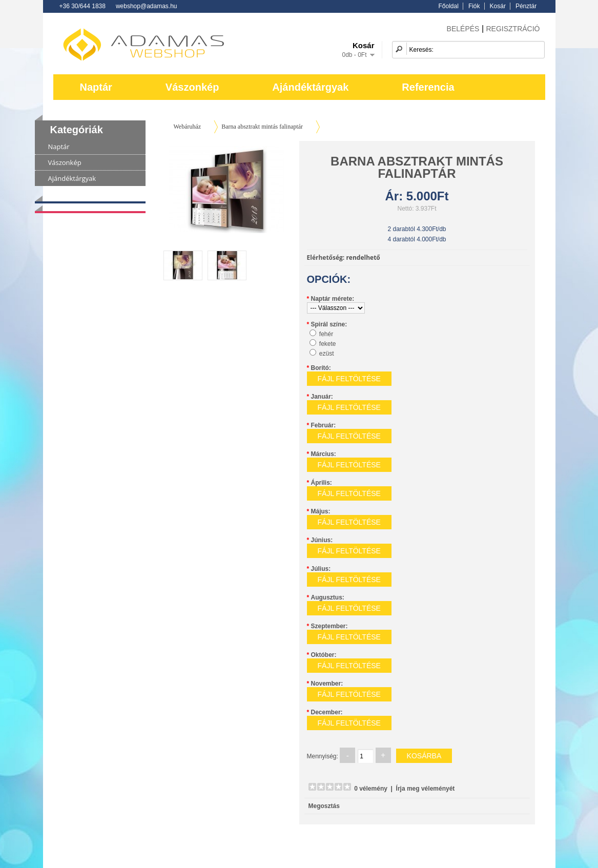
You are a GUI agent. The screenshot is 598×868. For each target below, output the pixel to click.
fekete (328, 344)
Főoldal (449, 6)
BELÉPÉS (463, 29)
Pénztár (526, 6)
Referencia (428, 87)
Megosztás (324, 806)
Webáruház (188, 127)
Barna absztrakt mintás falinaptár (262, 127)
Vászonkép (192, 87)
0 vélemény (371, 789)
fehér (326, 334)
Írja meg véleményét (426, 789)
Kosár (498, 6)
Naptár (96, 87)
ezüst (327, 354)
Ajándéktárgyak (310, 87)
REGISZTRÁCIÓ (513, 29)
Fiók (474, 6)
